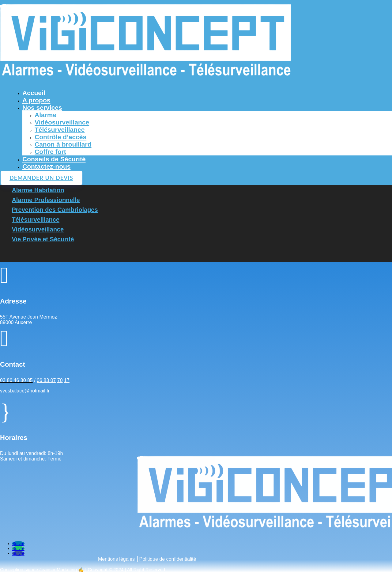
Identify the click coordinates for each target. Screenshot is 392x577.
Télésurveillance (60, 130)
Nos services (42, 107)
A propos (36, 100)
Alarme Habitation (38, 190)
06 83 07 (46, 380)
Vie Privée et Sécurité (43, 239)
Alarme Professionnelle (46, 200)
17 (67, 380)
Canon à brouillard (63, 144)
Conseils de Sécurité (54, 159)
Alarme (45, 115)
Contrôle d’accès (60, 137)
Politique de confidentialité (168, 559)
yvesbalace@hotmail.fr (25, 391)
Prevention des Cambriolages (55, 210)
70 (60, 380)
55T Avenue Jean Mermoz (28, 317)
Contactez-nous (47, 166)
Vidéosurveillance (62, 122)
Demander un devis (41, 178)
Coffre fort (50, 152)
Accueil (34, 93)
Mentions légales (116, 559)
